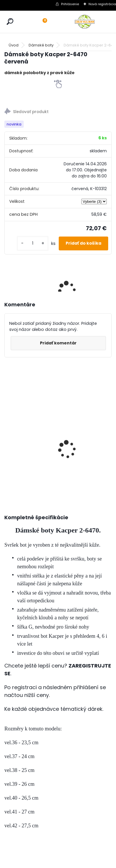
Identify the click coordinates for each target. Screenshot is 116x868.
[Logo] (85, 22)
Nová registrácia (102, 4)
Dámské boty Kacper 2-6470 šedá (77, 411)
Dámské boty (41, 45)
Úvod (14, 45)
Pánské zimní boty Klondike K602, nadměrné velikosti (20, 427)
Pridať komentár (58, 343)
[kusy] (33, 243)
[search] (10, 21)
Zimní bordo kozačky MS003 (48, 415)
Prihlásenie (70, 4)
